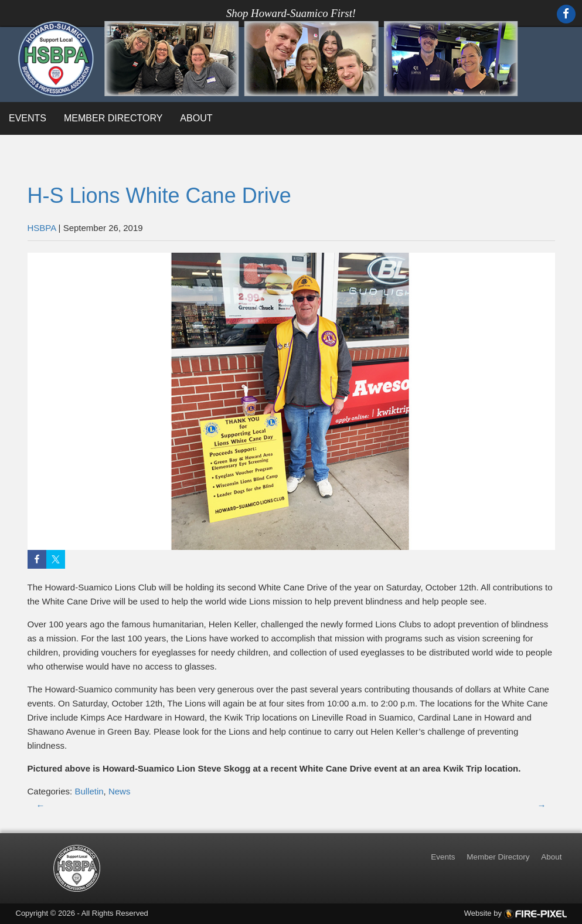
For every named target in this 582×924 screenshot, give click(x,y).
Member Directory (113, 118)
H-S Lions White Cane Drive (159, 196)
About (196, 118)
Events (28, 118)
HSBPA (42, 228)
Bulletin (89, 791)
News (120, 791)
